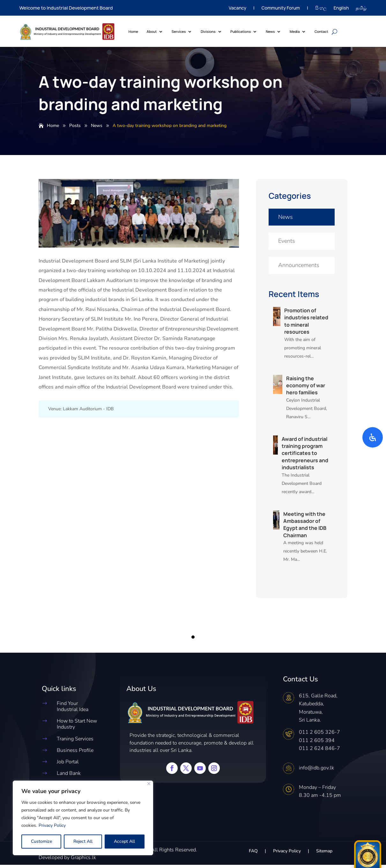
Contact (321, 31)
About (152, 31)
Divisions (208, 31)
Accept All (124, 841)
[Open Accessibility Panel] (373, 437)
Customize (41, 841)
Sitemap (324, 855)
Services (179, 31)
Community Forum (281, 8)
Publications (241, 31)
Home (133, 31)
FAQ (253, 855)
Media (295, 31)
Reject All (83, 841)
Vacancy (238, 8)
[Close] (149, 784)
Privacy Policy (52, 825)
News (270, 31)
